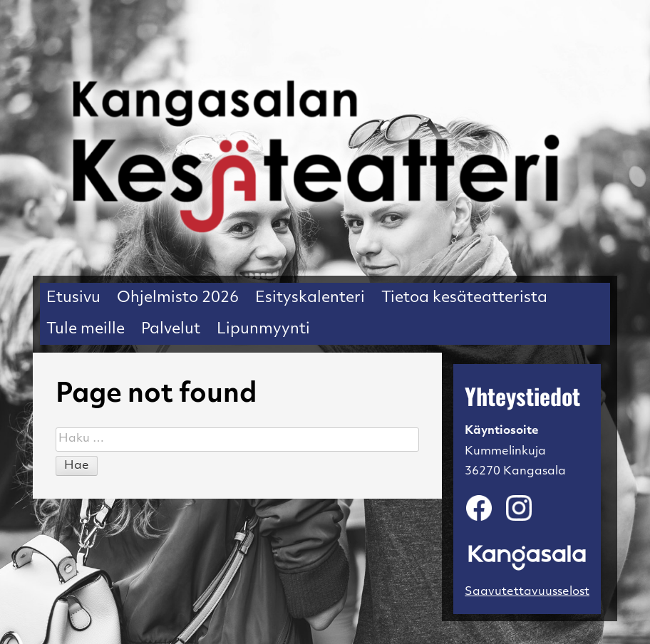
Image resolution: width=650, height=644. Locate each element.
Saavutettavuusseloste (531, 592)
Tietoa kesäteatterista (464, 298)
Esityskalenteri (310, 298)
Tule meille (86, 329)
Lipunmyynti (263, 329)
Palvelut (171, 329)
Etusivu (73, 298)
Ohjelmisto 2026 (178, 298)
